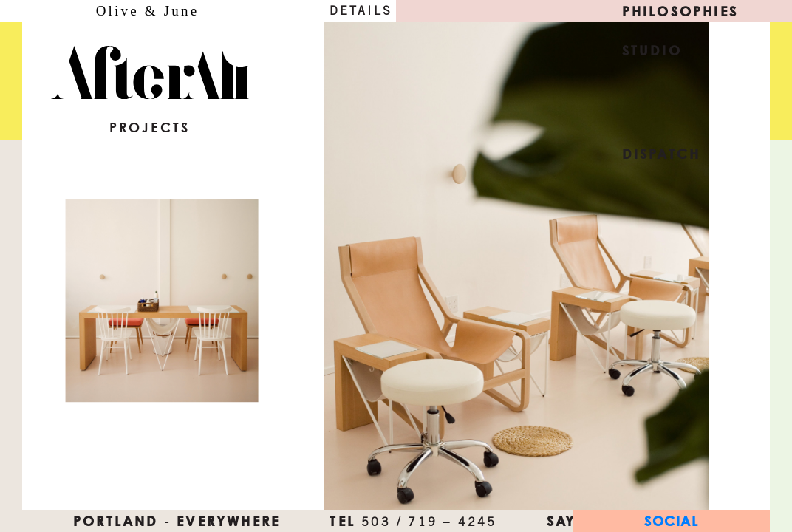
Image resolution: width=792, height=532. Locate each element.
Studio (652, 50)
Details (361, 11)
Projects (150, 127)
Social (671, 521)
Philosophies (680, 11)
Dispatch (662, 154)
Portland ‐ (122, 521)
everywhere (228, 521)
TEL (413, 521)
